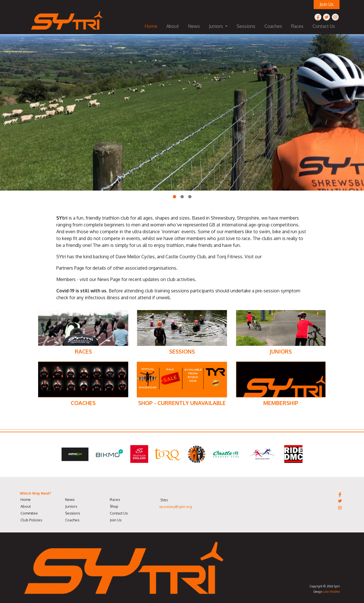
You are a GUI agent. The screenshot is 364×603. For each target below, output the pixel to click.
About (173, 26)
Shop (114, 506)
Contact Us (324, 26)
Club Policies (31, 520)
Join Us (116, 520)
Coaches (273, 26)
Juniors (71, 506)
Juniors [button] (217, 26)
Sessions (246, 26)
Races (297, 26)
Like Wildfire (332, 591)
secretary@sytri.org (176, 507)
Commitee (29, 513)
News (194, 26)
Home (151, 26)
